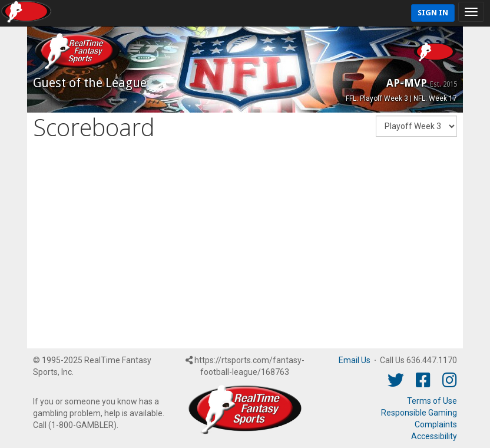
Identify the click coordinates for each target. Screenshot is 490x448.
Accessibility (434, 436)
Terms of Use (432, 401)
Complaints (436, 424)
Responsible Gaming (419, 413)
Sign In (433, 13)
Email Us (355, 360)
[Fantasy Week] (416, 126)
